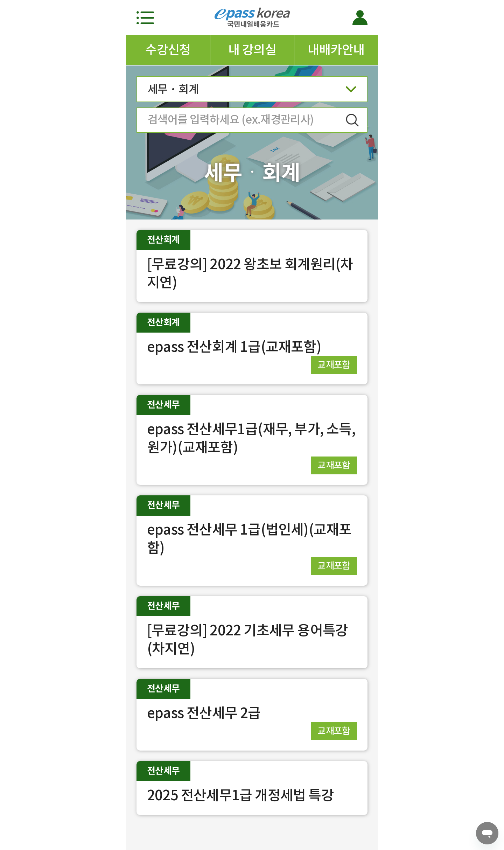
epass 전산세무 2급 (204, 713)
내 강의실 (252, 50)
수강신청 (168, 50)
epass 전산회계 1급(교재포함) (234, 347)
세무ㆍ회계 (252, 91)
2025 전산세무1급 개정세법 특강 (240, 795)
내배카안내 (336, 50)
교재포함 (334, 365)
